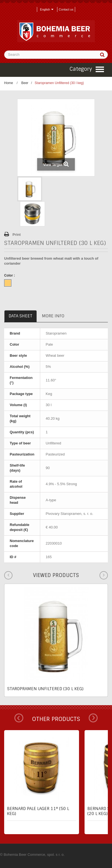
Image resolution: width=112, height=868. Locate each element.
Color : (10, 275)
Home (9, 83)
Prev (19, 718)
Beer (25, 83)
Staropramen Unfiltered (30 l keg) (45, 689)
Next (93, 718)
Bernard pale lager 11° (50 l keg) (38, 811)
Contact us (66, 9)
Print (17, 235)
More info (53, 316)
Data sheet (21, 316)
